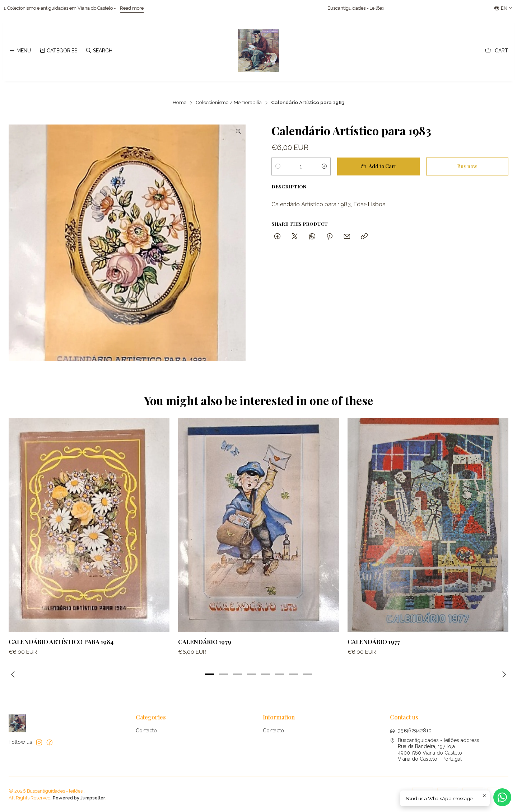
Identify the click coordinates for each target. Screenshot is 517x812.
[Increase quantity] (324, 166)
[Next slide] (503, 675)
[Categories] (58, 51)
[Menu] (20, 51)
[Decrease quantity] (278, 166)
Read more (141, 8)
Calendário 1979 (205, 650)
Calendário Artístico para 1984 (61, 646)
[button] (210, 675)
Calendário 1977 (374, 657)
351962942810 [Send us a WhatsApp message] (411, 731)
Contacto (146, 731)
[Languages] (503, 8)
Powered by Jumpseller (79, 798)
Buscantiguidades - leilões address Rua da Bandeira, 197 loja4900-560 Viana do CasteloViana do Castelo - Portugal (435, 750)
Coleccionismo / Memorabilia (229, 103)
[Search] (99, 51)
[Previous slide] (14, 675)
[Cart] (497, 51)
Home (180, 103)
